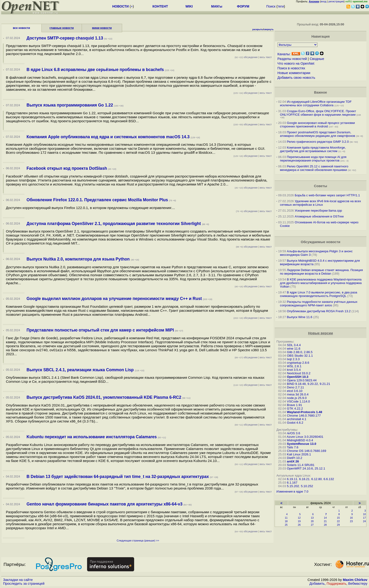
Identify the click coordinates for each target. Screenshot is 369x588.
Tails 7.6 (293, 447)
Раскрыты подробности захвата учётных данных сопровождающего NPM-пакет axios (319, 304)
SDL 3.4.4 (294, 345)
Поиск (271, 6)
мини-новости (102, 28)
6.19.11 (292, 479)
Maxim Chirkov (355, 580)
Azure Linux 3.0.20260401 (305, 437)
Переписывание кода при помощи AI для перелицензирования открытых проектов (313, 159)
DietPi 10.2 (295, 458)
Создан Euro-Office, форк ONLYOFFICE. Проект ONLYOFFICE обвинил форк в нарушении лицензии (318, 113)
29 (338, 525)
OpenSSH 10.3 (298, 377)
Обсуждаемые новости (321, 242)
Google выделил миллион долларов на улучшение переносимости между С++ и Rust (114, 299)
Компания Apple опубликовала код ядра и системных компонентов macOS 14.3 (108, 137)
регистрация (336, 1)
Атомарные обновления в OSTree (319, 216)
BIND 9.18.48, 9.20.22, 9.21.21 (309, 384)
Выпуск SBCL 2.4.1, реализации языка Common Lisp (81, 370)
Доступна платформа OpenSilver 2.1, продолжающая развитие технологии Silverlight (114, 224)
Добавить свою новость (296, 78)
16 (351, 518)
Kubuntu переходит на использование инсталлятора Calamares (92, 437)
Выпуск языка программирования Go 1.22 (70, 105)
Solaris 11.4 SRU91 (301, 465)
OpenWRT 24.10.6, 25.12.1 (306, 468)
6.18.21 (304, 479)
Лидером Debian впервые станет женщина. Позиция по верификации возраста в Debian (321, 272)
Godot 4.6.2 (295, 423)
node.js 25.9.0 (297, 398)
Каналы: (284, 54)
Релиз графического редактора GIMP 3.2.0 (318, 142)
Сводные (317, 59)
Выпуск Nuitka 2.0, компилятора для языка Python (79, 259)
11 (286, 518)
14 (325, 518)
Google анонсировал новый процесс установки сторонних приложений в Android (317, 125)
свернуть (269, 29)
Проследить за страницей (24, 584)
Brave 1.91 (294, 405)
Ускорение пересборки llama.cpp (318, 211)
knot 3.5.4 (294, 370)
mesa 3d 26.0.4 (298, 394)
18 (286, 521)
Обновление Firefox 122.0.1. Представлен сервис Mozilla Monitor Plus (97, 200)
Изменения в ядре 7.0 (293, 491)
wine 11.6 (294, 349)
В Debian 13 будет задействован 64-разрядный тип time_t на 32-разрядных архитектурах (118, 477)
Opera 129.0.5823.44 (302, 380)
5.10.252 (307, 486)
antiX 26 (293, 461)
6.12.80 (317, 479)
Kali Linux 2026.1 (299, 454)
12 (299, 518)
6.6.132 (329, 479)
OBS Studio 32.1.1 (300, 356)
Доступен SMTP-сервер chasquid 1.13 (65, 38)
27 (312, 525)
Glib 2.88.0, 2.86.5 (300, 352)
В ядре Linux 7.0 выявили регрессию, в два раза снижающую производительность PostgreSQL (319, 294)
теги (281, 6)
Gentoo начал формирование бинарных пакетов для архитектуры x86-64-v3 (105, 504)
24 (365, 521)
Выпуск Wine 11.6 (300, 317)
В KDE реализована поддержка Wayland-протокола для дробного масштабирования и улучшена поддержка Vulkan (321, 283)
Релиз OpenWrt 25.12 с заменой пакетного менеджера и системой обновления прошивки (314, 168)
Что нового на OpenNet (296, 63)
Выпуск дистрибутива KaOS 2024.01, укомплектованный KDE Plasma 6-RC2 (104, 397)
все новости (22, 28)
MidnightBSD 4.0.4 (300, 440)
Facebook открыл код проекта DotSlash (67, 168)
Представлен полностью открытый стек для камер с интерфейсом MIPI (100, 330)
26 (299, 525)
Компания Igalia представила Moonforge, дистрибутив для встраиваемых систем (313, 149)
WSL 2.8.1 (294, 366)
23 (351, 521)
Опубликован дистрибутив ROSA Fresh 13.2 (319, 311)
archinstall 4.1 (297, 419)
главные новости (62, 28)
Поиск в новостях (291, 68)
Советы (321, 186)
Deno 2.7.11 (295, 387)
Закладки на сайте (18, 580)
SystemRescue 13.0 (301, 444)
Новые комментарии (294, 73)
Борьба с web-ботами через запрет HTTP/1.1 (327, 195)
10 (365, 514)
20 (312, 521)
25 (286, 525)
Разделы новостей (292, 59)
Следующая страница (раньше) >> (138, 541)
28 (325, 525)
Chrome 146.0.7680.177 (304, 416)
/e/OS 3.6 (293, 433)
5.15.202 (293, 486)
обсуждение (246, 57)
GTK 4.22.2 (295, 408)
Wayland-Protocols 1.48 (305, 412)
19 (299, 521)
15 (338, 518)
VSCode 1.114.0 (298, 401)
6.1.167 (292, 483)
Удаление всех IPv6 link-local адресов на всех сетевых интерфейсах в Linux (321, 203)
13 (312, 518)
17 (365, 518)
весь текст (266, 57)
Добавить (317, 584)
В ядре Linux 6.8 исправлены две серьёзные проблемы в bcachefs (95, 70)
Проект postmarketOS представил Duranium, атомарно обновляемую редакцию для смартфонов (318, 134)
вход (324, 1)
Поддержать (337, 584)
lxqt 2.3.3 (293, 359)
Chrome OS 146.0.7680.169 (307, 451)
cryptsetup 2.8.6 (298, 363)
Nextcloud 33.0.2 (299, 373)
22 (338, 521)
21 (325, 521)
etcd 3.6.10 (295, 391)
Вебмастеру (358, 584)
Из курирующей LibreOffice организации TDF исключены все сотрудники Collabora (316, 103)
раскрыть (258, 29)
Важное (320, 92)
